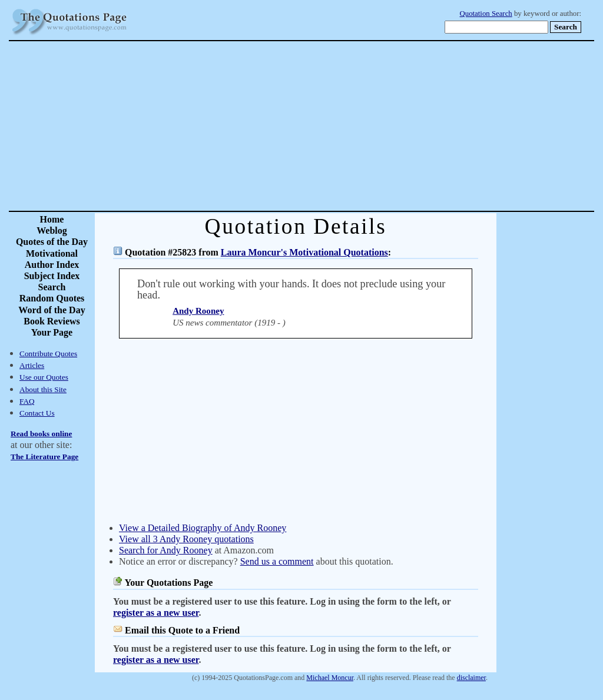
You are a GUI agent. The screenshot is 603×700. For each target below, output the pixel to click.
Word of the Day (52, 310)
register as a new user (156, 613)
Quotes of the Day (52, 242)
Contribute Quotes (48, 354)
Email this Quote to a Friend (182, 630)
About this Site (43, 389)
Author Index (52, 265)
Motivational (52, 253)
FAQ (27, 401)
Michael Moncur (330, 678)
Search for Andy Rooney (166, 550)
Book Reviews (52, 321)
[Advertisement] (343, 126)
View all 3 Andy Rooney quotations (186, 539)
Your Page (52, 332)
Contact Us (37, 413)
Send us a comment (277, 561)
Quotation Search (486, 14)
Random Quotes (52, 298)
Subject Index (52, 276)
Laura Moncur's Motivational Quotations (304, 252)
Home (52, 219)
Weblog (52, 230)
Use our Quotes (44, 377)
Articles (32, 365)
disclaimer (471, 678)
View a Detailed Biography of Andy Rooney (203, 528)
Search (52, 287)
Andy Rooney (198, 311)
